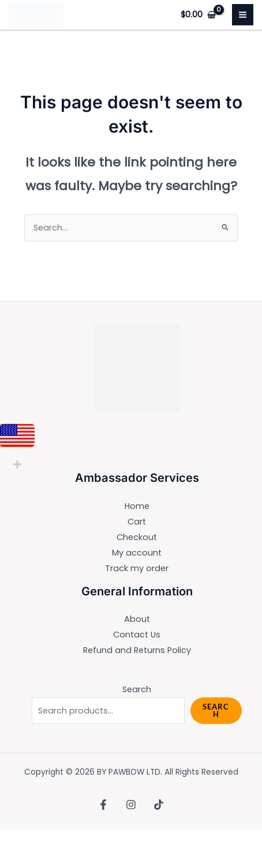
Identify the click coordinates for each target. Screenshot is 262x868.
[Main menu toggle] (243, 15)
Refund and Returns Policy (137, 650)
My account (137, 553)
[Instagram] (131, 805)
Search (137, 689)
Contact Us (137, 635)
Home (137, 506)
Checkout (137, 537)
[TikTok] (159, 805)
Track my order (137, 568)
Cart (137, 522)
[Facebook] (103, 805)
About (137, 619)
